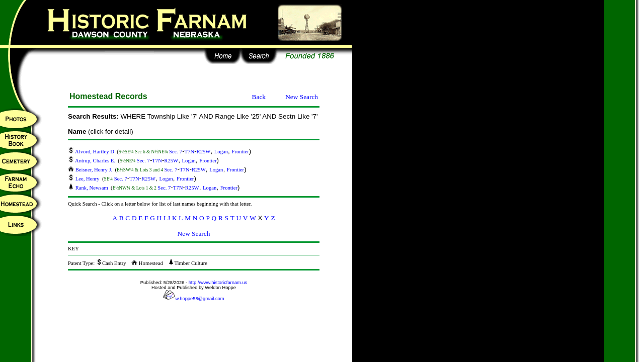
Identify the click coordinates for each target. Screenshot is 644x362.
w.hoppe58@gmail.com (193, 299)
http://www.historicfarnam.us (218, 283)
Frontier (240, 152)
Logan (221, 152)
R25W (204, 152)
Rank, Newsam (89, 188)
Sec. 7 (176, 152)
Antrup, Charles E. (92, 161)
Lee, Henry (84, 179)
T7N (190, 152)
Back (259, 97)
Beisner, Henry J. (91, 170)
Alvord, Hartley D (92, 152)
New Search (302, 97)
